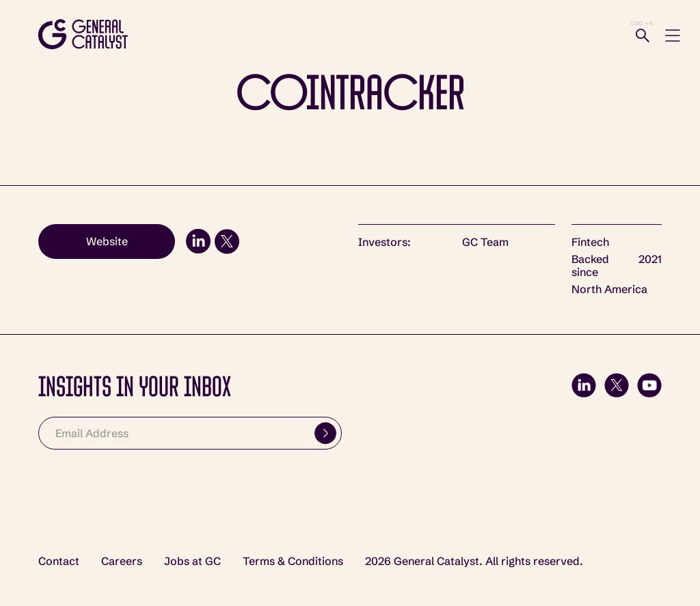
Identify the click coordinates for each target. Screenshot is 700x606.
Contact (59, 561)
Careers (122, 561)
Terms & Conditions (293, 561)
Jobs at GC (192, 561)
